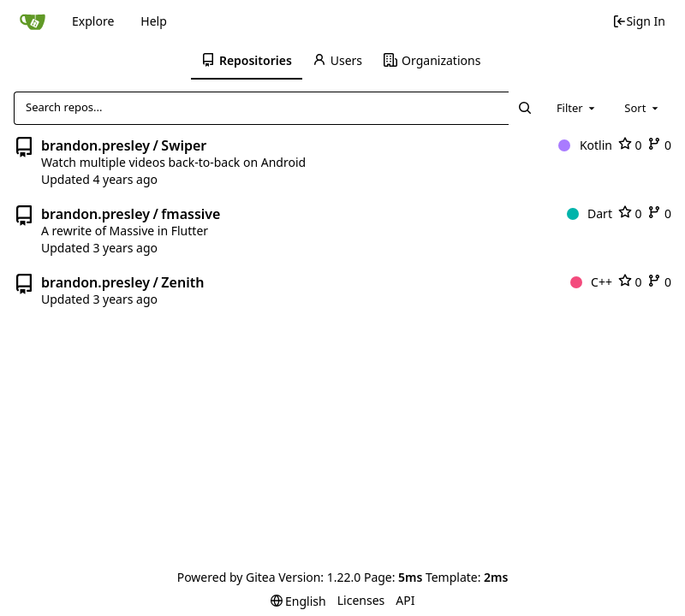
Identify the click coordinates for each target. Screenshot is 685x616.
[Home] (33, 21)
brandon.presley (95, 145)
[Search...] (524, 108)
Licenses (361, 600)
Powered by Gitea (226, 577)
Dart (590, 213)
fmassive (191, 214)
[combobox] (577, 108)
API (405, 600)
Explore (93, 21)
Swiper (184, 145)
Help (154, 21)
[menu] (298, 601)
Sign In (639, 21)
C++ (591, 282)
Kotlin (585, 145)
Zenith (182, 282)
